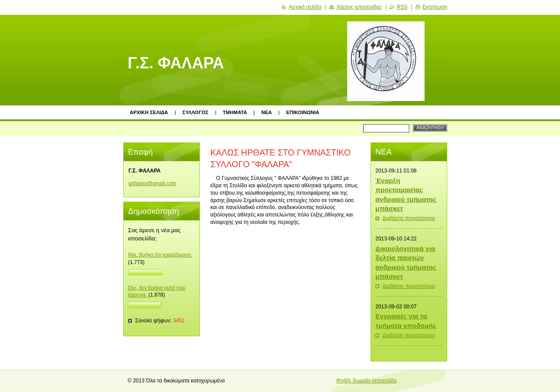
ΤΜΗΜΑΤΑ (235, 112)
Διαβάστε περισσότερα (409, 218)
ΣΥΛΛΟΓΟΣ (196, 112)
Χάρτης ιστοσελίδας (359, 7)
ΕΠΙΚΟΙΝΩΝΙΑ (303, 112)
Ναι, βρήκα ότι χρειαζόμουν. (160, 255)
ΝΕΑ (267, 112)
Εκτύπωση (435, 7)
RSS (402, 7)
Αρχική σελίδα (305, 7)
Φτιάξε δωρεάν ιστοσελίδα (366, 381)
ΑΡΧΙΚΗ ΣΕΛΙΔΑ (149, 112)
